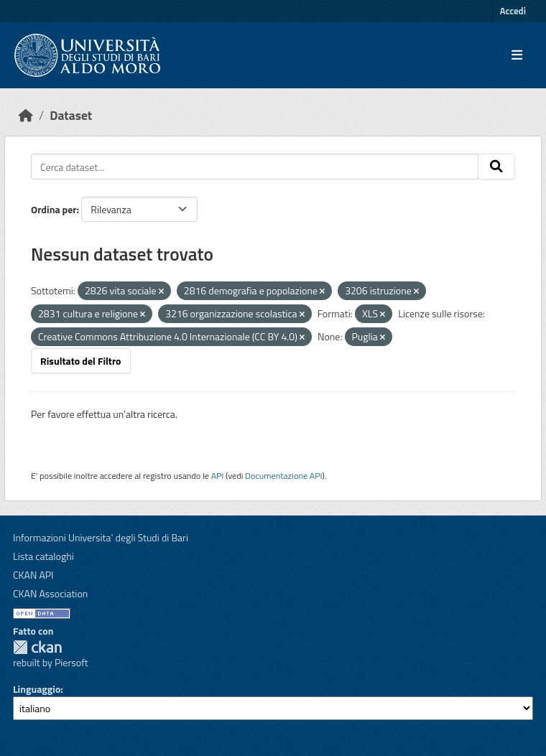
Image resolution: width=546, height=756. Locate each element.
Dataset (71, 115)
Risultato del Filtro (81, 361)
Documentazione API (283, 476)
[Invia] (496, 167)
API (218, 476)
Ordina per (54, 209)
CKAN (37, 647)
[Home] (26, 115)
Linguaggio (37, 689)
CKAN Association (50, 593)
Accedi (513, 11)
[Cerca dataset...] (255, 167)
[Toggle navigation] (517, 55)
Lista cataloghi (43, 556)
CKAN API (33, 575)
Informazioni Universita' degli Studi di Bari (101, 537)
